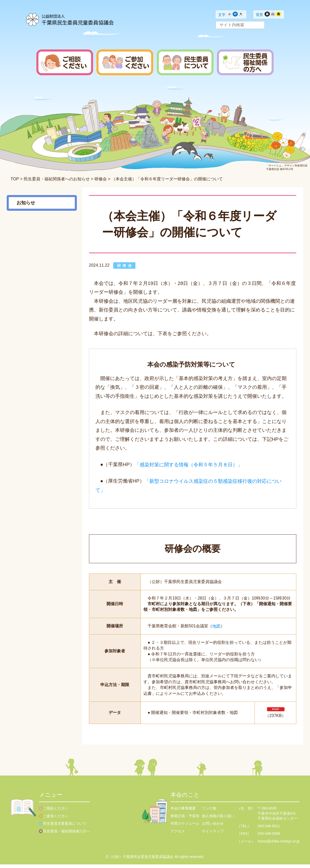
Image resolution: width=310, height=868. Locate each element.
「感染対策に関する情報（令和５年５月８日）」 (189, 464)
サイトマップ (213, 835)
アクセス (178, 835)
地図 (216, 626)
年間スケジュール (185, 827)
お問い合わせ (213, 827)
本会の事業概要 (183, 812)
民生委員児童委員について (65, 827)
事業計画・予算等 (185, 820)
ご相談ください (56, 812)
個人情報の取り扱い (218, 820)
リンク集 (209, 812)
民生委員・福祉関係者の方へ (67, 835)
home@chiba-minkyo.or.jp (279, 845)
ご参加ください (56, 820)
